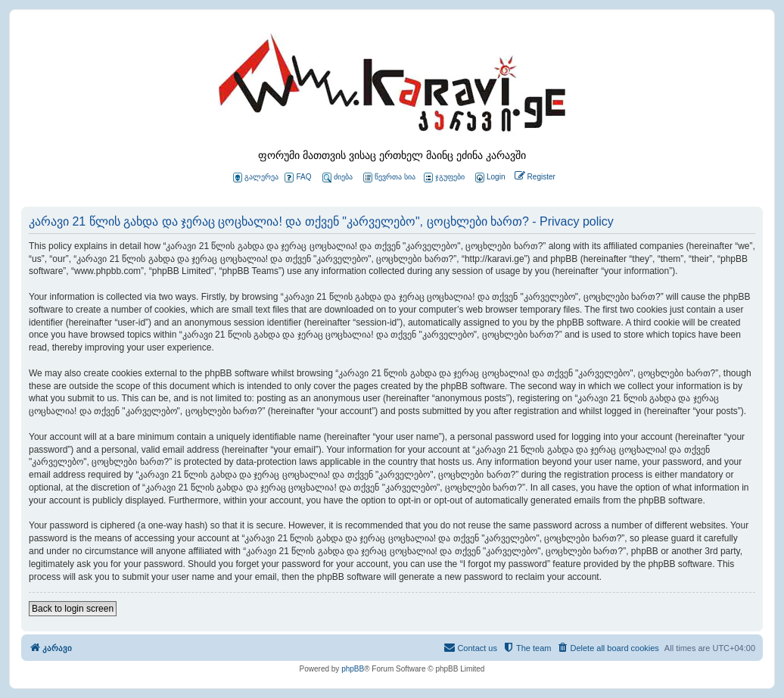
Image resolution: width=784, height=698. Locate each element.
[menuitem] (489, 178)
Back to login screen (73, 609)
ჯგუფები (444, 178)
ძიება (338, 178)
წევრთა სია (389, 178)
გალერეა (256, 178)
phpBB (353, 669)
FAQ (298, 178)
